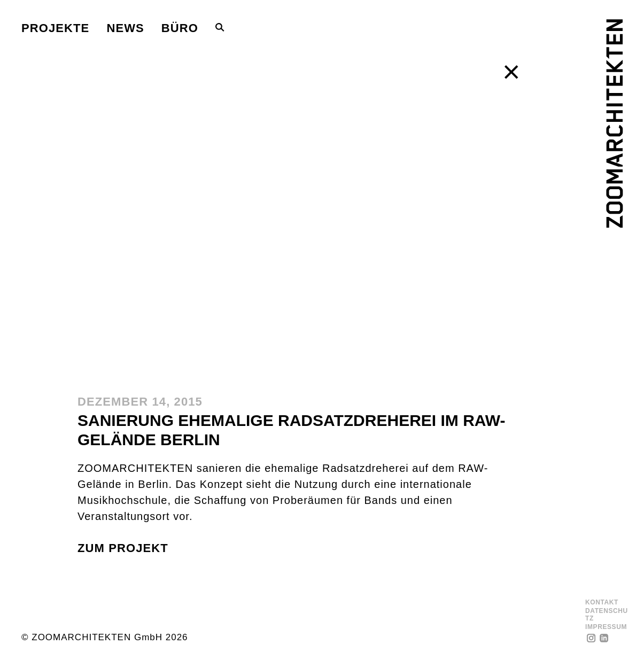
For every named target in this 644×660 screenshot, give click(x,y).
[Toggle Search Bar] (220, 28)
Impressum (606, 627)
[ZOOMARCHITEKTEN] (614, 123)
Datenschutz (607, 615)
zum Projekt (123, 548)
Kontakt (602, 603)
